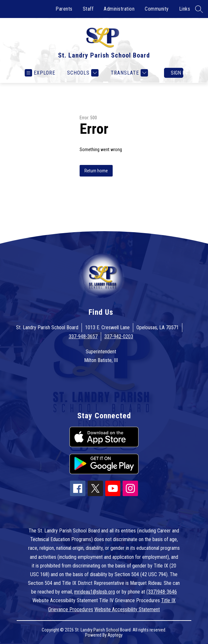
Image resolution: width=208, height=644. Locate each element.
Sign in (177, 73)
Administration (119, 9)
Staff (88, 9)
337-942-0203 (119, 336)
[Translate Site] (129, 73)
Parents (64, 9)
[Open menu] (40, 73)
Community (157, 9)
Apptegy (115, 635)
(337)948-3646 (162, 592)
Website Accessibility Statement (127, 609)
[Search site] (199, 9)
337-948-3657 (83, 336)
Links (185, 9)
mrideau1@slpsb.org (95, 592)
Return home (96, 171)
